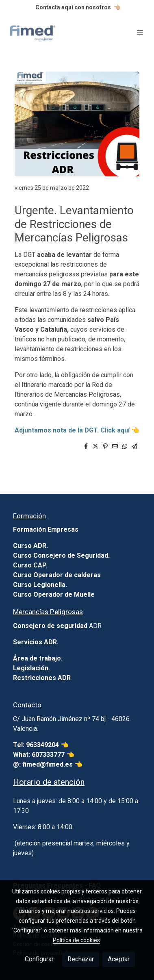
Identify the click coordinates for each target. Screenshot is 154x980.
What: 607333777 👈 (44, 755)
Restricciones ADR (42, 678)
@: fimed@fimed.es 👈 (48, 764)
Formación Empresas (46, 529)
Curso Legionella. (40, 585)
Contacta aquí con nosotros (73, 7)
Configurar (39, 959)
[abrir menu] (140, 32)
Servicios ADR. (36, 642)
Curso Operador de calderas (57, 575)
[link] (33, 32)
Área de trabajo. (38, 658)
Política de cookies (76, 940)
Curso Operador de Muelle (54, 594)
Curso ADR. (30, 546)
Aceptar (119, 959)
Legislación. (31, 668)
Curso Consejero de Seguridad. (61, 555)
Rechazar (81, 959)
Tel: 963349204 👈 (42, 745)
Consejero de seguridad (50, 626)
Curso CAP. (30, 565)
